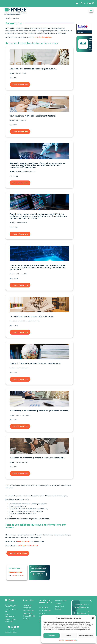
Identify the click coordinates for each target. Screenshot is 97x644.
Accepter (51, 636)
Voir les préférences (86, 636)
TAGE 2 (42, 613)
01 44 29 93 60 (12, 611)
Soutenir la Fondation (27, 606)
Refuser (69, 636)
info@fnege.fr (11, 616)
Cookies (61, 640)
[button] (93, 618)
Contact (26, 619)
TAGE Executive (45, 611)
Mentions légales (61, 601)
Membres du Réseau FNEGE (29, 615)
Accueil (8, 19)
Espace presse (29, 611)
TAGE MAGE (44, 608)
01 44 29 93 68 (18, 576)
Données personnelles (71, 640)
